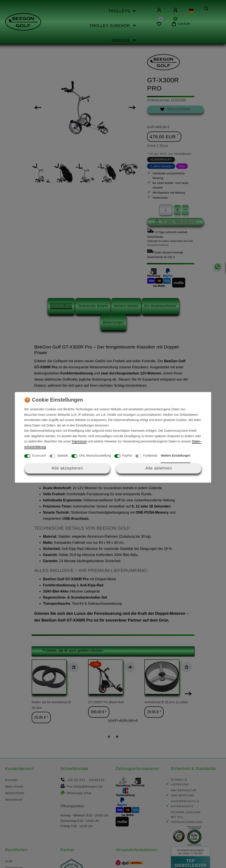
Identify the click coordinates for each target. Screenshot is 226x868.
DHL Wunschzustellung (95, 456)
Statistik (62, 456)
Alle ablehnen (159, 468)
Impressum (79, 442)
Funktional (150, 456)
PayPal (127, 456)
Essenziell (39, 456)
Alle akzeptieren (67, 468)
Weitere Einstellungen (176, 456)
